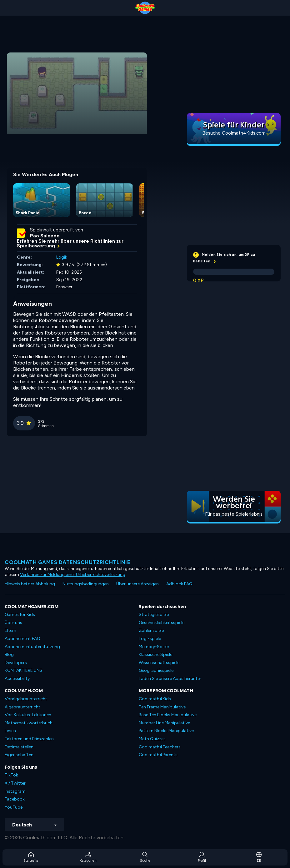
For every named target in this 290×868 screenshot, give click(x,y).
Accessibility (17, 679)
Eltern (10, 630)
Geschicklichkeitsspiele (162, 623)
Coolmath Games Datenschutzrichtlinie (67, 562)
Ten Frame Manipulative (162, 707)
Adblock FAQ (179, 584)
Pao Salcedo (45, 236)
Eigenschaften (19, 755)
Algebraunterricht (22, 707)
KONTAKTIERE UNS (24, 670)
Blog (9, 655)
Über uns (13, 623)
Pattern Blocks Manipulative (166, 731)
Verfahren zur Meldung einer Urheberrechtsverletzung (73, 575)
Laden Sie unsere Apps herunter (170, 679)
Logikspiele (150, 639)
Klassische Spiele (155, 655)
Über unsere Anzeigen (137, 584)
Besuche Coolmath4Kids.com (234, 133)
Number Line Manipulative (164, 723)
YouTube (14, 807)
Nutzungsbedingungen (86, 584)
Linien (10, 731)
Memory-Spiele (154, 647)
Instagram (15, 791)
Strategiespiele (154, 615)
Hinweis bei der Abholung (30, 584)
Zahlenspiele (151, 630)
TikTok (11, 775)
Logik (62, 257)
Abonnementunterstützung (32, 647)
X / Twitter (15, 783)
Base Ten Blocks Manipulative (168, 715)
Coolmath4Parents (158, 755)
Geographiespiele (156, 670)
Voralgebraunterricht (26, 699)
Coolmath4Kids (155, 699)
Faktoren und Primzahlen (29, 739)
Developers (16, 663)
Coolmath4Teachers (160, 747)
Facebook (15, 799)
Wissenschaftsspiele (159, 663)
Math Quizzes (152, 739)
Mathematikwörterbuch (29, 723)
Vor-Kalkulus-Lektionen (28, 715)
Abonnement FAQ (22, 639)
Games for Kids (20, 615)
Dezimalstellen (19, 747)
